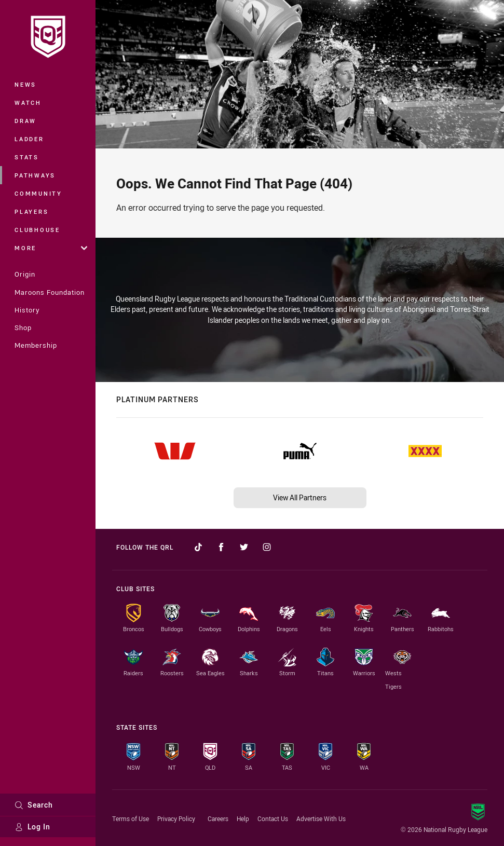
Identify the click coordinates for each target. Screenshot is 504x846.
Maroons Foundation (50, 292)
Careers (218, 818)
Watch (28, 103)
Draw (25, 121)
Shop (23, 328)
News (25, 84)
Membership (36, 345)
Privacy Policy (176, 818)
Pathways (35, 175)
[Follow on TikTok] (198, 547)
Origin (25, 274)
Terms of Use (131, 818)
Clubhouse (37, 230)
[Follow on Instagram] (267, 547)
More (51, 248)
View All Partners (300, 497)
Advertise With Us (321, 818)
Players (31, 211)
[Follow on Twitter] (244, 547)
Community (38, 193)
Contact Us (273, 818)
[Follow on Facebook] (221, 547)
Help (243, 818)
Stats (27, 157)
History (27, 310)
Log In (32, 827)
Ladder (29, 139)
